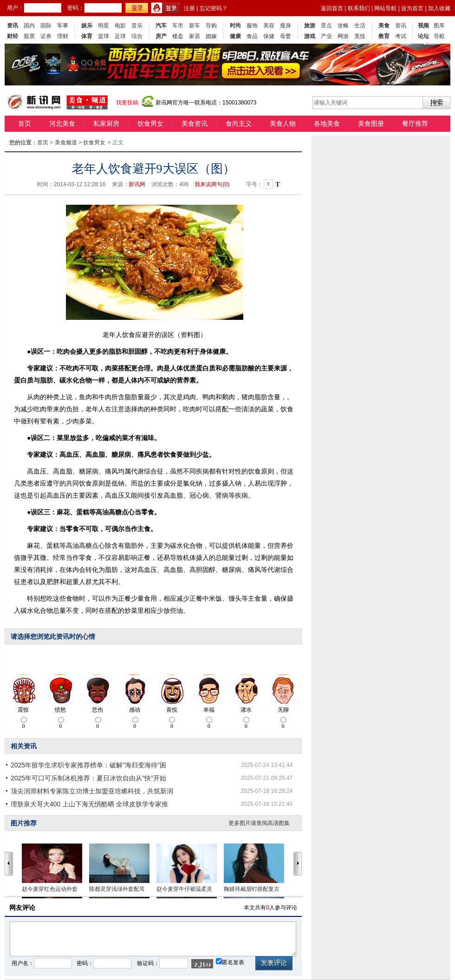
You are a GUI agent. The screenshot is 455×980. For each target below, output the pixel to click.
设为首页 (412, 8)
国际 (46, 26)
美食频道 (66, 143)
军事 (63, 26)
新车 (195, 26)
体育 (87, 36)
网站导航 (385, 8)
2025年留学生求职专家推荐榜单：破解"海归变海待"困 (88, 765)
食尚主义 (239, 123)
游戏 (310, 36)
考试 (401, 36)
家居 (195, 36)
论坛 (423, 36)
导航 (439, 36)
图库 (439, 26)
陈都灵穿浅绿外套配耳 (117, 889)
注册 (189, 8)
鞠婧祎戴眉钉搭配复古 (252, 889)
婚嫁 (211, 36)
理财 (63, 36)
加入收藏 (439, 8)
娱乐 (87, 26)
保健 (269, 36)
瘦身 (286, 26)
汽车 (161, 26)
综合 (137, 36)
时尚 (235, 26)
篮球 (104, 36)
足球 (120, 36)
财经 (13, 36)
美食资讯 (195, 123)
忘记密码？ (214, 8)
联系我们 (359, 8)
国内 (29, 26)
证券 (46, 36)
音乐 (137, 26)
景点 (326, 26)
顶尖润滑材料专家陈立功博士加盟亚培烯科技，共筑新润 (92, 791)
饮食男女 (150, 123)
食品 (252, 36)
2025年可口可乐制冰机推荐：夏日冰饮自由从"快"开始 (88, 778)
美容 (269, 26)
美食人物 (283, 123)
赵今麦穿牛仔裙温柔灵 (184, 889)
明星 (104, 26)
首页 (25, 123)
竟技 (360, 36)
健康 (235, 36)
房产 (161, 36)
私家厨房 (106, 123)
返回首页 (332, 8)
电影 (120, 26)
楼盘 (178, 36)
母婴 (286, 36)
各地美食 (327, 123)
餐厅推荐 (415, 123)
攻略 (343, 26)
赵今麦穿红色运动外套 (50, 889)
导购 (211, 26)
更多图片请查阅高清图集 (259, 823)
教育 (384, 36)
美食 (384, 26)
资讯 (13, 26)
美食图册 (371, 123)
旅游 (310, 26)
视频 (423, 26)
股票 (29, 36)
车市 (178, 26)
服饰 (252, 26)
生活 (360, 26)
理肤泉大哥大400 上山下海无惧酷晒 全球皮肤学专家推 (89, 804)
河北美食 (62, 123)
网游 (343, 36)
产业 (326, 36)
